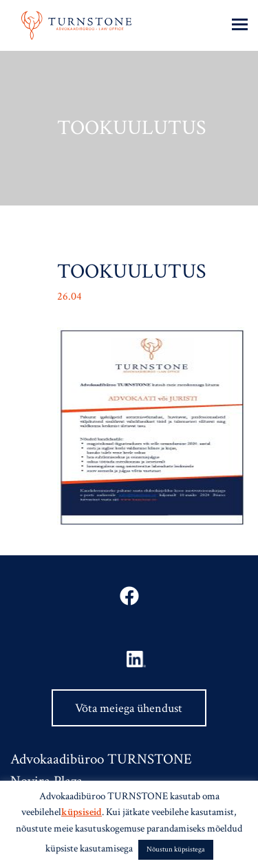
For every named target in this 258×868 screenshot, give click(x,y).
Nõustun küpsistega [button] (176, 849)
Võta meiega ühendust (129, 708)
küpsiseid (82, 812)
